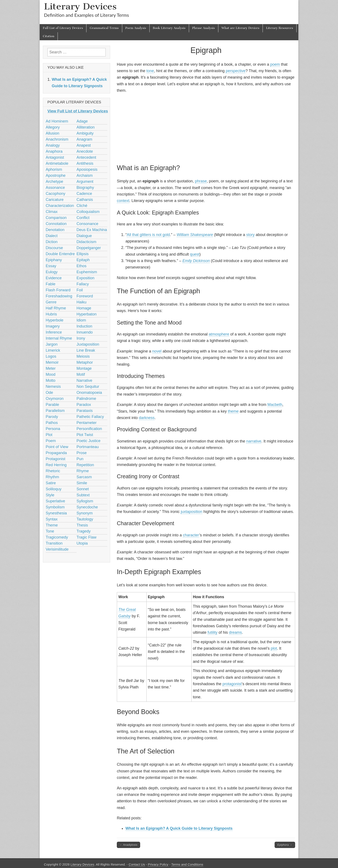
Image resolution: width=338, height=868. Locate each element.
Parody (52, 417)
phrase (201, 181)
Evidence (54, 278)
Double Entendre (60, 254)
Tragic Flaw (86, 537)
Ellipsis (83, 254)
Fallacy (83, 284)
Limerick (53, 350)
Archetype (54, 182)
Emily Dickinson (196, 261)
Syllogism (85, 501)
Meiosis (83, 356)
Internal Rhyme (59, 338)
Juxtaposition (88, 344)
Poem (51, 441)
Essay (51, 266)
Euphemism (87, 272)
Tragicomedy (57, 537)
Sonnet (83, 489)
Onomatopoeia (89, 393)
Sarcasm (84, 477)
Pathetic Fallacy (90, 417)
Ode (49, 393)
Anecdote (85, 151)
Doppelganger (89, 248)
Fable (51, 284)
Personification (89, 429)
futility (213, 632)
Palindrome (86, 399)
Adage (82, 121)
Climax (52, 212)
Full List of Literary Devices (63, 28)
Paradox (84, 405)
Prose (82, 453)
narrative (254, 441)
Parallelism (55, 411)
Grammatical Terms (104, 28)
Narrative (84, 380)
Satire (51, 483)
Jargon (52, 344)
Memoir (52, 362)
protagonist (232, 684)
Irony (81, 338)
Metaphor (85, 362)
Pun (80, 459)
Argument (85, 182)
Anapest (84, 145)
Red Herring (56, 465)
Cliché (82, 206)
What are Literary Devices (241, 28)
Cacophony (56, 194)
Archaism (85, 175)
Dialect (52, 236)
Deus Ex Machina (92, 230)
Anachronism (57, 139)
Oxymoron (55, 399)
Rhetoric (53, 471)
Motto (51, 380)
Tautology (85, 519)
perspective (236, 71)
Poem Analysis (136, 28)
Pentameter (87, 423)
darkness (147, 418)
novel (157, 351)
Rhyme (83, 471)
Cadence (84, 194)
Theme (52, 525)
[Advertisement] (206, 128)
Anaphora (54, 151)
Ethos (81, 266)
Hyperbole (55, 320)
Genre (51, 302)
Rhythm (52, 477)
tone (150, 71)
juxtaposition (192, 512)
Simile (82, 483)
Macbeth (275, 405)
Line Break (86, 350)
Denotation (55, 230)
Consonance (87, 224)
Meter (51, 368)
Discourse (54, 248)
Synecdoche (87, 507)
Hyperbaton (87, 314)
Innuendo (85, 332)
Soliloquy (54, 489)
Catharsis (85, 200)
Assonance (55, 188)
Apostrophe (56, 175)
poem (275, 64)
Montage (84, 368)
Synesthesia (56, 513)
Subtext (83, 495)
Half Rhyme (56, 308)
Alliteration (86, 127)
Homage (84, 308)
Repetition (85, 465)
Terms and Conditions (187, 864)
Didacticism (86, 242)
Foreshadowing (59, 296)
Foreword (85, 296)
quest (195, 254)
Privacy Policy (158, 864)
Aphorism (54, 169)
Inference (54, 332)
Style (50, 495)
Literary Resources (280, 28)
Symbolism (55, 507)
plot (274, 648)
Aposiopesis (87, 169)
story (250, 235)
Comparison (56, 218)
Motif (81, 374)
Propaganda (56, 453)
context (123, 201)
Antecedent (86, 157)
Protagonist (56, 459)
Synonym (85, 513)
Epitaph (83, 260)
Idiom (81, 320)
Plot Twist (85, 435)
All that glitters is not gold (148, 235)
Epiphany (54, 260)
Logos (51, 356)
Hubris (51, 314)
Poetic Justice (88, 441)
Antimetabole (57, 163)
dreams (235, 632)
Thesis (82, 525)
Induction (84, 326)
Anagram (84, 139)
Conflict (83, 218)
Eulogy (52, 272)
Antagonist (55, 157)
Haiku (81, 302)
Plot (49, 435)
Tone (50, 531)
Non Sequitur (88, 387)
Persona (53, 429)
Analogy (53, 145)
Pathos (52, 423)
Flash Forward (58, 290)
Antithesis (85, 163)
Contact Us (137, 864)
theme (233, 411)
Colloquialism (88, 212)
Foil (80, 290)
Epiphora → (285, 845)
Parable (52, 405)
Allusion (52, 133)
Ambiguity (85, 133)
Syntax (52, 519)
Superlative (55, 501)
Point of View (57, 447)
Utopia (82, 543)
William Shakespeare (195, 235)
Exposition (85, 278)
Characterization (60, 206)
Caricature (55, 200)
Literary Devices (80, 6)
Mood (51, 374)
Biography (85, 188)
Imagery (53, 326)
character (191, 535)
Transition (54, 543)
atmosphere (219, 334)
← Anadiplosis (128, 845)
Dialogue (84, 236)
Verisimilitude (57, 549)
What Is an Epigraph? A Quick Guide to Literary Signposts (179, 828)
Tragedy (84, 531)
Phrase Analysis (204, 28)
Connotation (56, 224)
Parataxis (85, 411)
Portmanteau (88, 447)
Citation (49, 36)
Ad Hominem (57, 121)
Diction (52, 242)
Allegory (53, 127)
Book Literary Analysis (169, 28)
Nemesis (53, 387)
